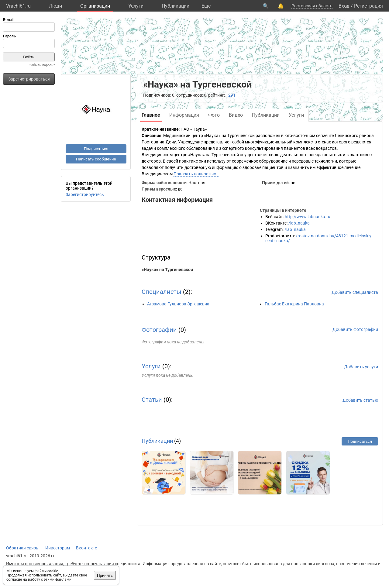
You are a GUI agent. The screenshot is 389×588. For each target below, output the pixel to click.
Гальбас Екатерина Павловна (294, 304)
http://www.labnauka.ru (308, 217)
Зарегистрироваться (29, 79)
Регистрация (368, 6)
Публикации (176, 6)
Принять (105, 575)
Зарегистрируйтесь (85, 194)
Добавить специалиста (355, 292)
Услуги (136, 6)
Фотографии (159, 330)
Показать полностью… (196, 174)
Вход (344, 6)
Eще (206, 6)
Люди (55, 6)
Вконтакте (86, 548)
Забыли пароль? (42, 65)
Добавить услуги (361, 367)
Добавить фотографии (355, 329)
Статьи (152, 400)
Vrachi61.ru (18, 6)
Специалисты (162, 292)
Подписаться (96, 149)
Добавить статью (360, 400)
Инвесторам (58, 548)
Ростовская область (312, 6)
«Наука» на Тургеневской (167, 270)
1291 (231, 95)
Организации (95, 6)
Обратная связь (22, 548)
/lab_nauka (299, 223)
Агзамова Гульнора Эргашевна (178, 304)
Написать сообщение (96, 159)
